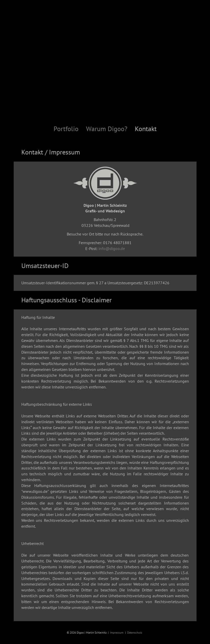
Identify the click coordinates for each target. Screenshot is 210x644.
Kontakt (146, 129)
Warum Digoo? (107, 129)
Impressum (117, 633)
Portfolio (66, 129)
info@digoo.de (112, 248)
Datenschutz (135, 633)
